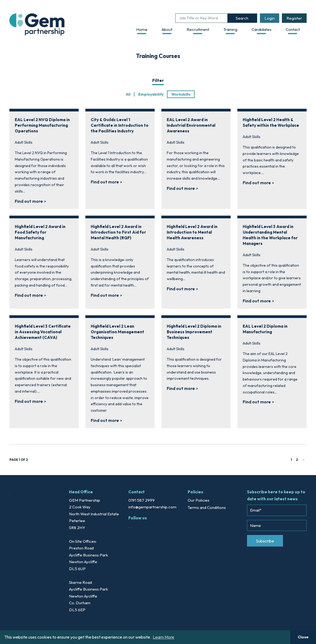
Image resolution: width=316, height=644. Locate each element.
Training (230, 29)
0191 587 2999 (141, 500)
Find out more (29, 201)
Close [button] (303, 637)
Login (270, 18)
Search (242, 18)
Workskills (181, 94)
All (128, 94)
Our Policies (199, 500)
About (167, 29)
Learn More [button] (164, 637)
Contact (293, 29)
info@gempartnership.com (152, 507)
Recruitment (198, 29)
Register (294, 18)
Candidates (261, 29)
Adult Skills (24, 142)
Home (142, 29)
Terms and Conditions (207, 507)
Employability (151, 94)
